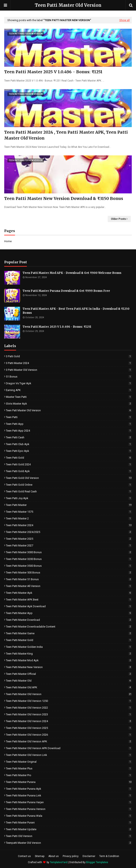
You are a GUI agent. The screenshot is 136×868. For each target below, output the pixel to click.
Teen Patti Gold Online (69, 485)
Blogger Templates (97, 862)
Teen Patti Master (69, 505)
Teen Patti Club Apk (69, 444)
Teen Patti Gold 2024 (69, 464)
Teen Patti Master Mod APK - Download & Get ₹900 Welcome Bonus (72, 273)
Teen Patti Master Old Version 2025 (69, 728)
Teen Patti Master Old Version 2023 (69, 714)
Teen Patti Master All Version (69, 586)
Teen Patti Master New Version (69, 667)
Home (8, 241)
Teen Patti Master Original (69, 762)
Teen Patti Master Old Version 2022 (69, 708)
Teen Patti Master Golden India (69, 647)
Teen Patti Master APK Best (69, 600)
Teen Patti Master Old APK (69, 687)
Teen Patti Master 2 (69, 518)
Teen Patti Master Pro (69, 775)
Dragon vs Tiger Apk (69, 383)
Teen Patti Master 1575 (69, 512)
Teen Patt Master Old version (69, 410)
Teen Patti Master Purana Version (69, 809)
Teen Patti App (69, 424)
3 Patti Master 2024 (69, 363)
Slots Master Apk (69, 404)
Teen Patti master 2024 (69, 525)
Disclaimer (89, 856)
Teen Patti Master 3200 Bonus (69, 559)
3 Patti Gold (69, 356)
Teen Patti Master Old (69, 681)
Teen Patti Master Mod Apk (69, 660)
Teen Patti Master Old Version (68, 5)
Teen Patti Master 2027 (69, 545)
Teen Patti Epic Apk (69, 451)
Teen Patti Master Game (69, 633)
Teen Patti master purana (69, 782)
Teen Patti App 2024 (69, 431)
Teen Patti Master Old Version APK (69, 741)
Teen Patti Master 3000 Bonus (69, 552)
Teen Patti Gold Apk (69, 471)
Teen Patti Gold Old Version (69, 478)
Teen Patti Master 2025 (69, 539)
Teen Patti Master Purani (69, 822)
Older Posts (118, 219)
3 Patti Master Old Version (69, 370)
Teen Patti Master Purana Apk (69, 789)
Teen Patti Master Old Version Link (69, 755)
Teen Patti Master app (69, 613)
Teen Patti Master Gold (69, 640)
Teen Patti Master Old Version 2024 (69, 721)
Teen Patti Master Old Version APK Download (69, 748)
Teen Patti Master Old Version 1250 (69, 701)
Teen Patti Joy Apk (69, 498)
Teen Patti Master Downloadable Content (69, 627)
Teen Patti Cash (69, 437)
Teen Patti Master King (69, 654)
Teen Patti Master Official (69, 674)
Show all (124, 20)
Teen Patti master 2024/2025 (69, 532)
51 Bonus (69, 377)
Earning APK (69, 390)
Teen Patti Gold (69, 458)
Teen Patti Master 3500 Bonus (69, 566)
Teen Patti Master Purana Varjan (69, 802)
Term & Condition (109, 856)
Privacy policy (71, 856)
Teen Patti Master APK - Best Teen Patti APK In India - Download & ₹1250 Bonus (76, 311)
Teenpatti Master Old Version (69, 843)
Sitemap (40, 856)
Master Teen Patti (69, 397)
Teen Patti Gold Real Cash (69, 491)
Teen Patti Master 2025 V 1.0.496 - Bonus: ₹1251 (53, 72)
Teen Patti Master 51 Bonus (69, 579)
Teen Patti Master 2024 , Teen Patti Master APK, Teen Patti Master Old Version (66, 135)
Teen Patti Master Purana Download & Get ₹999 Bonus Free (66, 291)
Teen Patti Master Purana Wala (69, 816)
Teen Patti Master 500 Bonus (69, 573)
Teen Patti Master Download (69, 620)
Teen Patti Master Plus (69, 768)
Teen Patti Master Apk (69, 593)
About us (54, 856)
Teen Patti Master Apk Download (69, 606)
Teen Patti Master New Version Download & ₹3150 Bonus (64, 198)
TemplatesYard (59, 862)
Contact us (24, 856)
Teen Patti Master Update (69, 829)
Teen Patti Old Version (69, 836)
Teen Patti (69, 417)
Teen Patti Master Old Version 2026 (69, 735)
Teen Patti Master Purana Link (69, 795)
